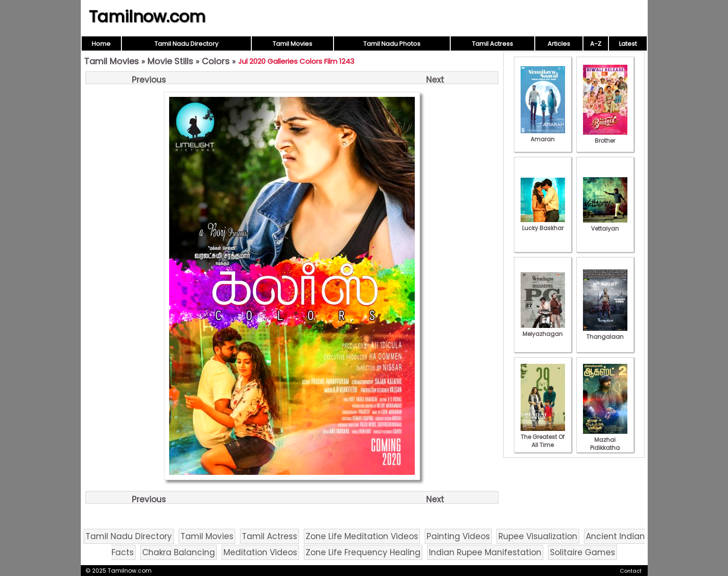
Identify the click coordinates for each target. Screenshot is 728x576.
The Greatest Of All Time (543, 437)
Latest (628, 44)
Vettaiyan (605, 224)
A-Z (596, 44)
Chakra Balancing (179, 552)
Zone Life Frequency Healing (363, 552)
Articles (559, 44)
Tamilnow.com (147, 17)
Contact (631, 571)
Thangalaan (605, 333)
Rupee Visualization (538, 536)
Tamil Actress (492, 44)
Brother (605, 137)
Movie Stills (170, 61)
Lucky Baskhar (543, 224)
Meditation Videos (260, 552)
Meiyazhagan (543, 330)
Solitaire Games (582, 552)
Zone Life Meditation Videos (362, 536)
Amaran (543, 135)
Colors (216, 61)
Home (101, 44)
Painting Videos (458, 536)
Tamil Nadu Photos (392, 44)
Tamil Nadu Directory (186, 44)
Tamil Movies (292, 44)
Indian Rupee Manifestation (485, 552)
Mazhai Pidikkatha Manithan (605, 444)
